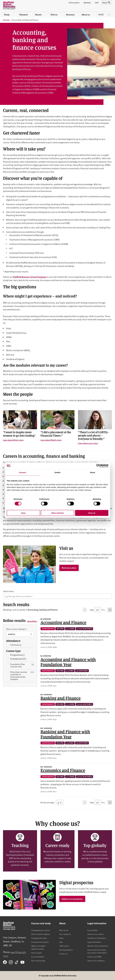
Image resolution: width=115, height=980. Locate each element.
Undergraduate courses (41, 930)
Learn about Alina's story (13, 440)
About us (86, 15)
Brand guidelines (66, 950)
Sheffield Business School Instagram (30, 277)
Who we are (64, 930)
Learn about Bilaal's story (51, 440)
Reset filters (32, 621)
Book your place (69, 568)
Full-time (19, 645)
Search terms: (9, 591)
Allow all (92, 513)
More (104, 14)
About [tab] (93, 472)
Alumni (38, 15)
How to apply (36, 953)
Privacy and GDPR (94, 957)
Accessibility (92, 930)
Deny (23, 513)
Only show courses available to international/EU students (22, 676)
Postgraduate (21, 655)
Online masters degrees (41, 934)
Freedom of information (97, 938)
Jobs (61, 942)
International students (40, 942)
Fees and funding (38, 961)
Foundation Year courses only (22, 665)
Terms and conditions (96, 961)
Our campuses (65, 934)
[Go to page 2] (110, 610)
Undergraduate (22, 659)
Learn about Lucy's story (88, 443)
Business (70, 15)
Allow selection (57, 513)
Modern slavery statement (98, 946)
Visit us (54, 15)
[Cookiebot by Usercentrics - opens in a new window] (98, 466)
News (61, 938)
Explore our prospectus (72, 899)
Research (24, 15)
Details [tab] (58, 472)
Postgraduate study (39, 938)
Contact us (64, 954)
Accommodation (38, 957)
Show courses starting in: (16, 629)
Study (7, 15)
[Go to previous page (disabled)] (85, 610)
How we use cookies (96, 934)
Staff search (64, 946)
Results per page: (47, 802)
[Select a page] (98, 610)
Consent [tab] (22, 472)
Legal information (94, 942)
